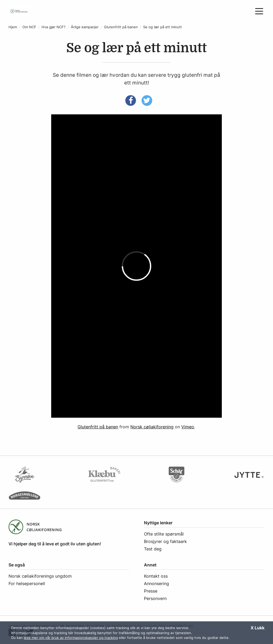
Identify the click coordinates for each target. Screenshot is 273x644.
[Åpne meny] (259, 11)
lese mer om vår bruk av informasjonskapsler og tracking (71, 638)
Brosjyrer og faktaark (165, 541)
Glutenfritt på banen (121, 27)
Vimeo (188, 427)
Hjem (13, 27)
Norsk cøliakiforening (152, 427)
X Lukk (258, 628)
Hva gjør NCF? (54, 27)
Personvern (155, 598)
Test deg (153, 549)
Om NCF (29, 27)
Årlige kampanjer (85, 27)
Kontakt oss (156, 576)
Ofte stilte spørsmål (164, 534)
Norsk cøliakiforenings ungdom (40, 576)
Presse (151, 591)
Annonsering (156, 583)
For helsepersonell (27, 583)
